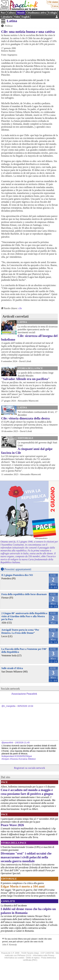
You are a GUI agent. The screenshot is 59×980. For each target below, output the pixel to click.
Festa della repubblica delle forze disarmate (24, 594)
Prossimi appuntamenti (18, 569)
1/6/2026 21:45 (22, 743)
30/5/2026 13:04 (25, 706)
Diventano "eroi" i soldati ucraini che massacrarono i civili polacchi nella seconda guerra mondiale (26, 857)
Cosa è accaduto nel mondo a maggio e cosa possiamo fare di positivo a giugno (27, 792)
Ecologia (52, 13)
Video (17, 17)
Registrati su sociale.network (30, 768)
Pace (3, 13)
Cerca (55, 6)
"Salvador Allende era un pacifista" (25, 379)
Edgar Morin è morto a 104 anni (23, 886)
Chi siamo (53, 2)
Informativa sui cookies (14, 958)
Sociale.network (10, 689)
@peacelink (7, 743)
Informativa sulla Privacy (44, 955)
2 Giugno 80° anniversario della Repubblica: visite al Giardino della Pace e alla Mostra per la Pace (25, 616)
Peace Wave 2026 (12, 825)
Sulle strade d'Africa (12, 668)
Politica (9, 26)
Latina (12, 21)
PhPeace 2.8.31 (24, 955)
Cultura (11, 13)
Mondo (21, 13)
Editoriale (25, 438)
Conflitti (8, 901)
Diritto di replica (33, 958)
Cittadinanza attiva (36, 13)
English (26, 17)
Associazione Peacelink (24, 694)
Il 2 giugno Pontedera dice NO (17, 575)
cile (20, 308)
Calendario (7, 17)
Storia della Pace (30, 368)
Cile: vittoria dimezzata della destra (25, 418)
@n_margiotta (8, 706)
